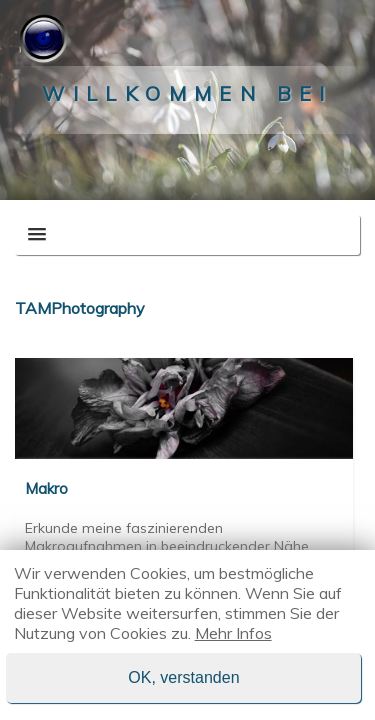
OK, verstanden (183, 677)
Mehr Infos (233, 633)
